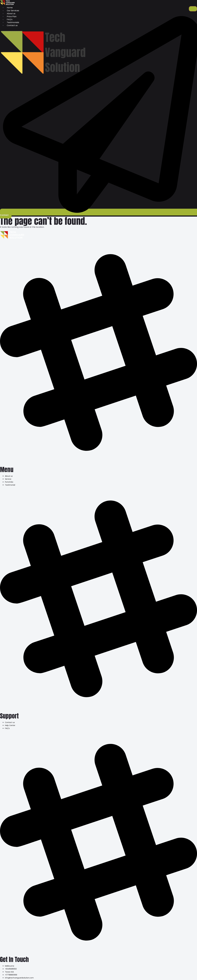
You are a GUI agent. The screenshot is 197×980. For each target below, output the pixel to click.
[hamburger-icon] (193, 9)
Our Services (13, 11)
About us (11, 14)
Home (10, 8)
